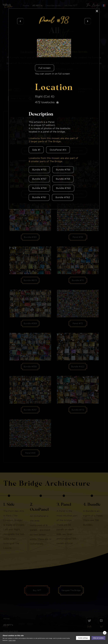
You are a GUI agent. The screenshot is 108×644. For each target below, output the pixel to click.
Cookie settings (83, 638)
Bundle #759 (39, 188)
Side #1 (36, 150)
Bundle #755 (39, 170)
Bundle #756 (63, 170)
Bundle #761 (39, 197)
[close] (105, 633)
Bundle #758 (63, 179)
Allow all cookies (98, 638)
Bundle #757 (39, 179)
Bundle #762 (63, 197)
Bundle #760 (63, 188)
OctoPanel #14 (58, 150)
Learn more (12, 640)
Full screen (45, 68)
